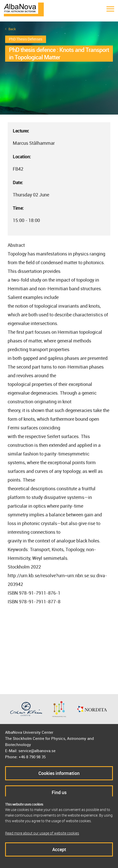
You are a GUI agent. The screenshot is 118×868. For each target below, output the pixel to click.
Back (12, 29)
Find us (59, 792)
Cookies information (59, 773)
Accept (59, 849)
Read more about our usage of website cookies (42, 833)
